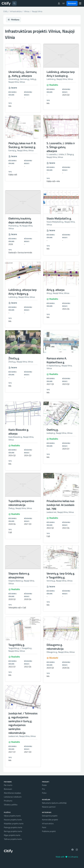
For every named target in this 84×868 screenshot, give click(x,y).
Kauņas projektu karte (13, 820)
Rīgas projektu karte (12, 835)
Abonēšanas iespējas (12, 793)
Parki (44, 827)
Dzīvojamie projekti (50, 816)
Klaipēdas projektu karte (14, 823)
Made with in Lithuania (67, 857)
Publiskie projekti (49, 831)
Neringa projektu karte (13, 831)
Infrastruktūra (48, 823)
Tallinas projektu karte (13, 839)
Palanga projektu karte (13, 827)
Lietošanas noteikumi (13, 797)
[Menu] (80, 3)
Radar (44, 785)
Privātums (8, 801)
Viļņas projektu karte (12, 816)
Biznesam (72, 3)
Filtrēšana (13, 20)
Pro (43, 789)
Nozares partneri (49, 807)
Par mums (8, 785)
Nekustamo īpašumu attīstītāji (54, 803)
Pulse (44, 793)
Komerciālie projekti (50, 820)
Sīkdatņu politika (11, 805)
